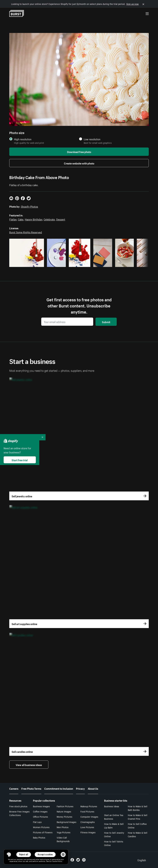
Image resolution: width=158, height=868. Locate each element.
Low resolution (92, 139)
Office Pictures (40, 817)
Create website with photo (79, 163)
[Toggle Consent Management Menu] (9, 855)
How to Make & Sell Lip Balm (114, 826)
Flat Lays (37, 822)
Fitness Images (88, 832)
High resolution (23, 139)
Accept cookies (45, 854)
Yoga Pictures (64, 832)
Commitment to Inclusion (59, 788)
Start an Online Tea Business (114, 817)
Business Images (41, 806)
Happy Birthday (34, 219)
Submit (106, 322)
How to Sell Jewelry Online (114, 834)
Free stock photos (18, 806)
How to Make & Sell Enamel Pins (138, 817)
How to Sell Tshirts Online (114, 843)
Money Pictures (64, 817)
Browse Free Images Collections (19, 813)
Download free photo (79, 152)
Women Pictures (41, 827)
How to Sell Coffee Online (137, 826)
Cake (21, 219)
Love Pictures (87, 827)
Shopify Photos (29, 206)
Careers (14, 788)
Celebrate (49, 219)
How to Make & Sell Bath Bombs (138, 808)
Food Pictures (87, 811)
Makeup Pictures (89, 806)
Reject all (24, 854)
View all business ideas (29, 765)
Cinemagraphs (88, 822)
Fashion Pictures (65, 806)
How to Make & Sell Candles (138, 834)
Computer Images (89, 817)
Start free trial (20, 460)
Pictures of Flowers (43, 832)
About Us (93, 788)
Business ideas (112, 806)
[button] (9, 855)
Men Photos (63, 827)
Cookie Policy (57, 861)
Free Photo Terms (31, 788)
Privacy (80, 788)
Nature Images (64, 811)
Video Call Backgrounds (63, 839)
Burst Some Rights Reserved (26, 232)
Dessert (61, 219)
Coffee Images (40, 811)
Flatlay (13, 219)
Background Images (67, 822)
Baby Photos (39, 837)
